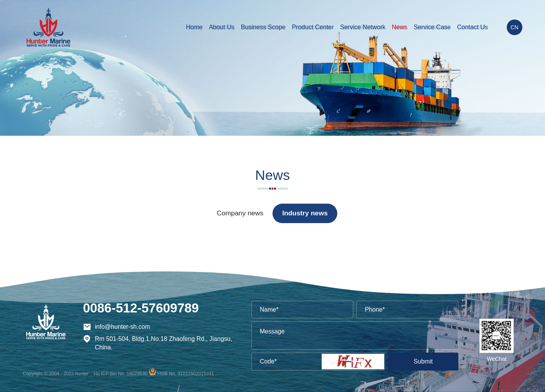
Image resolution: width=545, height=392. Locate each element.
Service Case (432, 27)
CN (515, 27)
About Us (222, 27)
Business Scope (263, 27)
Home (194, 27)
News (400, 27)
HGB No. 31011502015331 (186, 374)
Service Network (363, 27)
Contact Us (473, 27)
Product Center (313, 27)
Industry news (305, 213)
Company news (240, 213)
